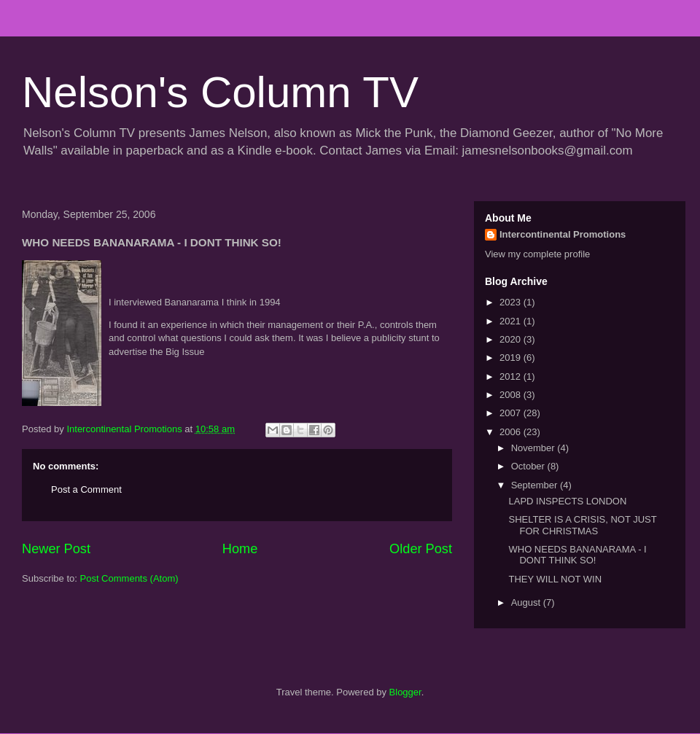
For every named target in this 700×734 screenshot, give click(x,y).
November (534, 448)
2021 (512, 321)
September (536, 485)
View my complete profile (537, 254)
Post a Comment (86, 489)
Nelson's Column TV (220, 92)
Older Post (421, 549)
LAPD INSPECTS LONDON (567, 501)
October (529, 466)
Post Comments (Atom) (129, 578)
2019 (512, 358)
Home (240, 549)
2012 (512, 376)
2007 (512, 413)
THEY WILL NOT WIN (555, 579)
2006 (512, 432)
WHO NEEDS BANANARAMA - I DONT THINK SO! (577, 555)
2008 (512, 395)
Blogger (405, 692)
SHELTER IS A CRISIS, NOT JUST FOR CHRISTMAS (582, 525)
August (527, 602)
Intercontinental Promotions (563, 234)
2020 (512, 339)
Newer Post (56, 549)
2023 (512, 302)
